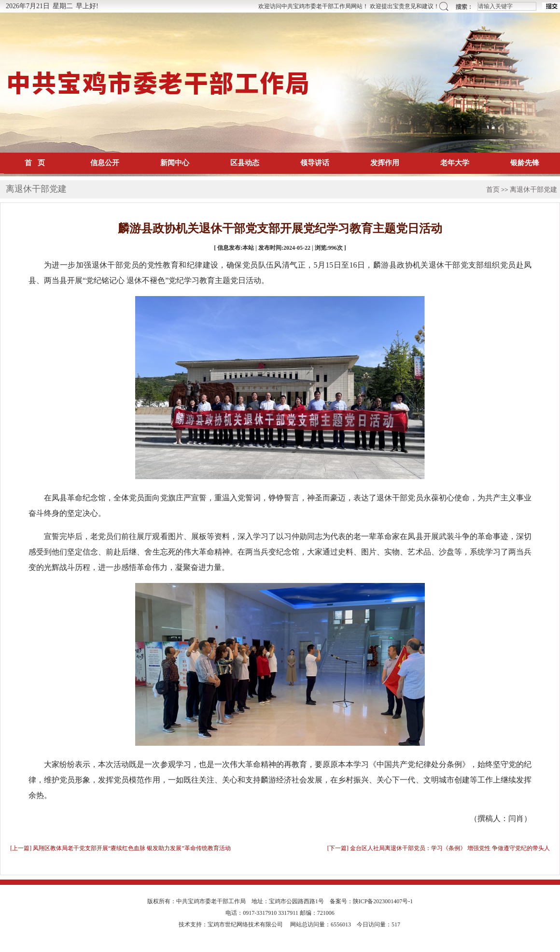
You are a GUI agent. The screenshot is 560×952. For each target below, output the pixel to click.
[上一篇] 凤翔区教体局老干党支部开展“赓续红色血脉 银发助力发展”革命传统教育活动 (120, 848)
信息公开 (105, 163)
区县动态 (245, 163)
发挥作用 (385, 163)
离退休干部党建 (533, 190)
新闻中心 (175, 163)
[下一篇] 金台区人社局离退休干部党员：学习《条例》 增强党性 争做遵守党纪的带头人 (439, 848)
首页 (493, 190)
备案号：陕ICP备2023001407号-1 (371, 901)
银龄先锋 (525, 163)
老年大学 (455, 163)
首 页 (35, 163)
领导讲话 (315, 163)
